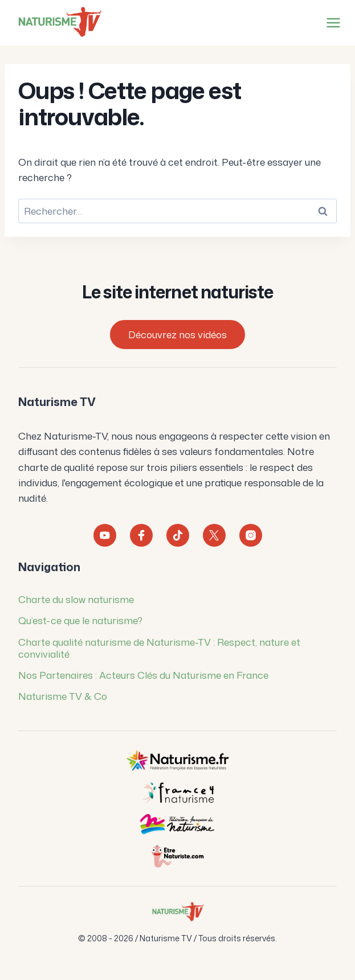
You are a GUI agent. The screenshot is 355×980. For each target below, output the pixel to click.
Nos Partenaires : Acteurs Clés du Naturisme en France (143, 675)
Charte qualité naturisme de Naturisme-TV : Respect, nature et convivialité (159, 648)
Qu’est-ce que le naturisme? (80, 620)
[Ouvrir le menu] (331, 22)
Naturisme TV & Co (63, 696)
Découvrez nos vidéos (177, 334)
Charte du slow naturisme (76, 599)
